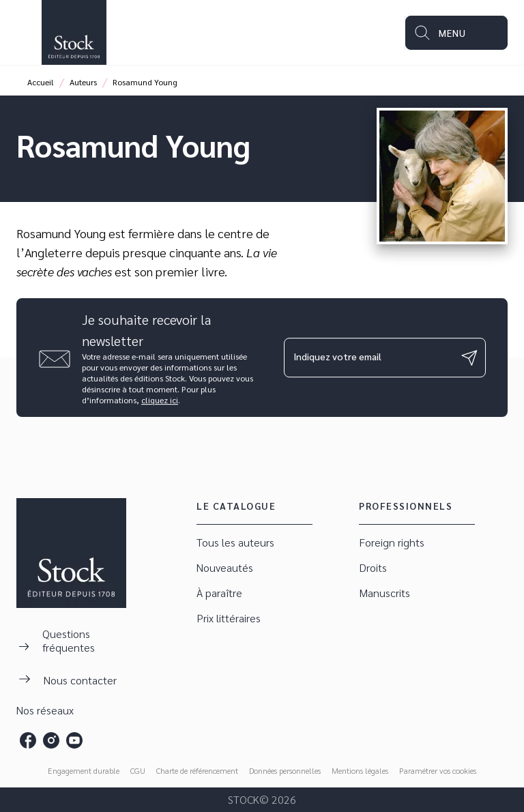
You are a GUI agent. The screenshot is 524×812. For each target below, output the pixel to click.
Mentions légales (360, 770)
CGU (138, 770)
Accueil (41, 82)
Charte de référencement (197, 770)
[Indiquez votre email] (368, 358)
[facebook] (28, 740)
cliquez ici (160, 400)
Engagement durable (84, 770)
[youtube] (74, 740)
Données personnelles (285, 770)
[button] (254, 543)
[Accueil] (74, 32)
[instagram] (51, 740)
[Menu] (456, 33)
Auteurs (83, 82)
